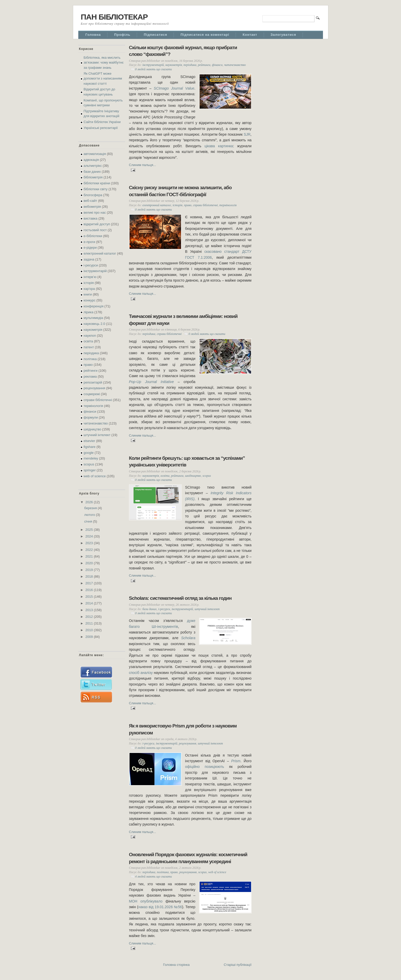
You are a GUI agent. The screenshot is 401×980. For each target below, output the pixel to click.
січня (89, 521)
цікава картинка (219, 146)
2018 (90, 576)
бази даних (92, 172)
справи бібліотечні (98, 400)
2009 (90, 637)
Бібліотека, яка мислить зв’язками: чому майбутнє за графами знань (104, 63)
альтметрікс (93, 166)
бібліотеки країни (97, 183)
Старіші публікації (238, 965)
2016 (90, 590)
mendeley (91, 458)
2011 (90, 623)
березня (91, 508)
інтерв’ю (90, 277)
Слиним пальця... (143, 165)
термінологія (93, 406)
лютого (90, 515)
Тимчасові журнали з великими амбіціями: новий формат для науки (183, 320)
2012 (90, 617)
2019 (90, 570)
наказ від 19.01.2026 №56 (160, 907)
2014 (90, 603)
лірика (89, 312)
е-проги (89, 242)
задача (89, 259)
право (88, 365)
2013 (90, 610)
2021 (90, 556)
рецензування (95, 388)
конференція (94, 306)
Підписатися (155, 35)
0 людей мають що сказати (154, 69)
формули (91, 417)
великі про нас (95, 213)
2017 (90, 583)
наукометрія (93, 330)
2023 (90, 543)
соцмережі (92, 394)
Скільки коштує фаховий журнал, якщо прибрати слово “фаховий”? (183, 51)
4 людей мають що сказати (154, 877)
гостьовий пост (95, 230)
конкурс (90, 300)
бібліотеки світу (96, 189)
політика (90, 359)
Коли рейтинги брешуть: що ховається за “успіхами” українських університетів (187, 462)
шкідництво (92, 429)
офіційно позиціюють (205, 767)
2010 (90, 630)
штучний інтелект (97, 435)
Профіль (122, 35)
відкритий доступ (97, 224)
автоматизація (95, 154)
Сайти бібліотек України (102, 122)
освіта (88, 341)
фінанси (90, 411)
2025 (90, 530)
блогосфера (93, 195)
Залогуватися (283, 35)
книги (88, 294)
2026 (90, 502)
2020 (90, 563)
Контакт (250, 35)
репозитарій (93, 382)
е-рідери (90, 248)
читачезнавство (96, 423)
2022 (90, 550)
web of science (95, 476)
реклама (90, 376)
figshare (90, 447)
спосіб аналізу (141, 673)
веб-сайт (91, 201)
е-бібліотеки (93, 236)
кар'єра (89, 289)
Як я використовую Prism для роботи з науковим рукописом (183, 729)
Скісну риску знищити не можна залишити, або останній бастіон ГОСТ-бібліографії (180, 191)
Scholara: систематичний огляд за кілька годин (180, 598)
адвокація (91, 160)
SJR (247, 134)
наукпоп (90, 336)
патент (89, 347)
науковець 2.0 (95, 324)
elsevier (89, 441)
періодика (91, 353)
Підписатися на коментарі (205, 35)
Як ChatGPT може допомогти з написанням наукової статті (103, 79)
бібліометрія (93, 177)
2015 (90, 597)
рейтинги (91, 371)
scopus (89, 464)
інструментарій (95, 271)
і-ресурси (91, 265)
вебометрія (92, 207)
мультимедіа (93, 318)
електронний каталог (100, 253)
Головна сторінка (176, 965)
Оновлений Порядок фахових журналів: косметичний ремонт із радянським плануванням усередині (188, 858)
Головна (93, 35)
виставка (91, 218)
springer (90, 470)
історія (89, 283)
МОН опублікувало (146, 901)
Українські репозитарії (101, 128)
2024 (90, 536)
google (89, 453)
